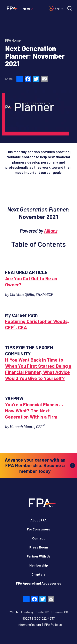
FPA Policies (53, 624)
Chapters (38, 574)
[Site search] (70, 8)
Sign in (59, 8)
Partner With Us (39, 556)
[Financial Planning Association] (11, 8)
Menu (26, 9)
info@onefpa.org (29, 624)
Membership (39, 565)
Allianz (51, 231)
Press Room (39, 547)
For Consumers (38, 529)
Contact (38, 538)
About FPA (38, 520)
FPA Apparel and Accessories (39, 583)
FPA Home (13, 40)
